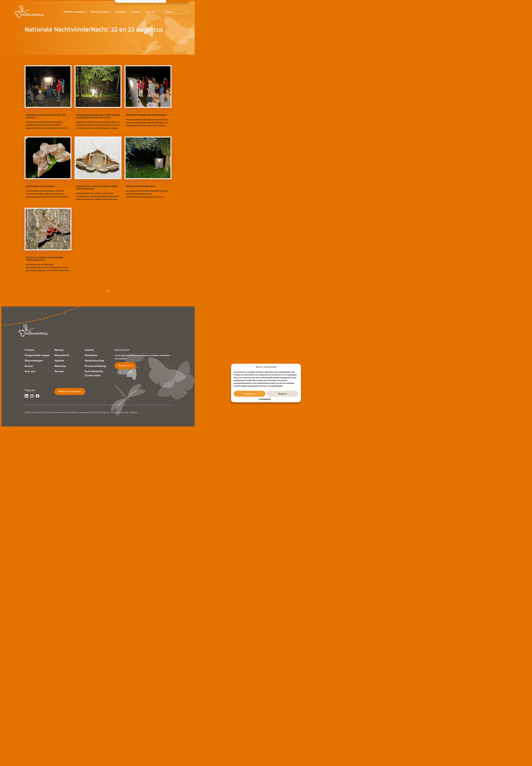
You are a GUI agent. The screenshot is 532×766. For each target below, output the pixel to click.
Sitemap (134, 412)
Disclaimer (124, 412)
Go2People (75, 412)
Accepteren (250, 394)
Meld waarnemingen (70, 391)
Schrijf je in (125, 366)
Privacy (114, 412)
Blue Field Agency (102, 412)
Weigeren (282, 394)
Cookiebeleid (265, 399)
